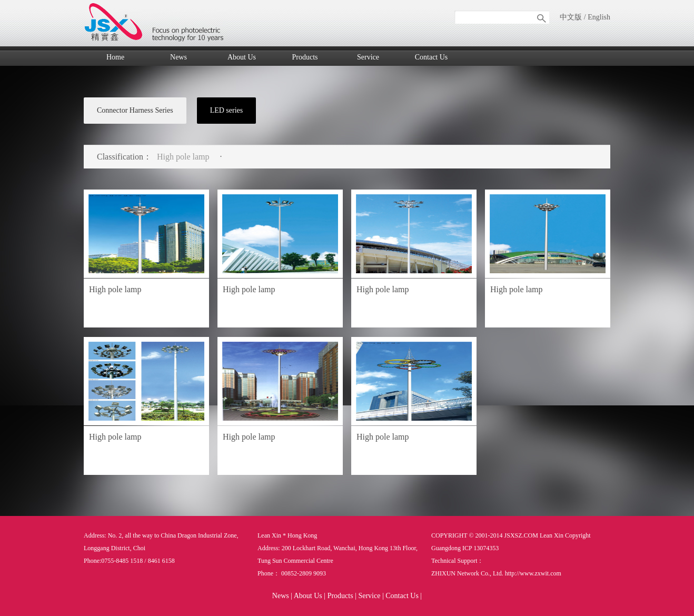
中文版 (571, 17)
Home (115, 57)
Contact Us (432, 57)
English (599, 17)
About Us (242, 57)
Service (368, 57)
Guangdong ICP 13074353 (465, 548)
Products (305, 57)
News (179, 57)
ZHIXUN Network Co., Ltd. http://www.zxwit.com (496, 573)
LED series (227, 110)
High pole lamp (183, 157)
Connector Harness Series (135, 110)
